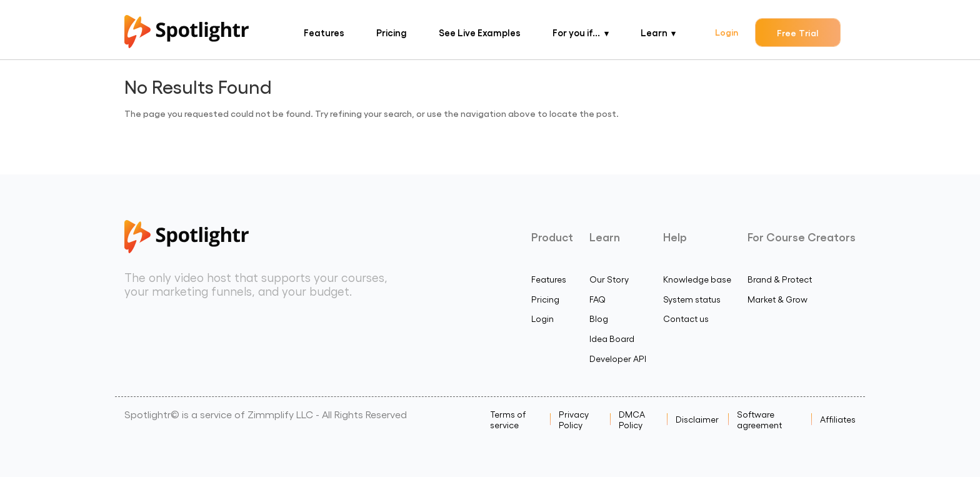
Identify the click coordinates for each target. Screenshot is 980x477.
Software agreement (759, 419)
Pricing (392, 33)
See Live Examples (480, 33)
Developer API (618, 359)
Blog (599, 319)
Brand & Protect (780, 279)
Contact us (686, 319)
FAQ (597, 299)
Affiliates (838, 419)
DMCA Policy (632, 419)
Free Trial (798, 33)
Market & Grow (777, 299)
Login (727, 32)
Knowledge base (697, 279)
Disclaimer (697, 419)
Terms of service (508, 419)
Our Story (609, 279)
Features (324, 33)
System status (692, 299)
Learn (654, 33)
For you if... (576, 33)
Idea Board (612, 339)
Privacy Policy (574, 419)
